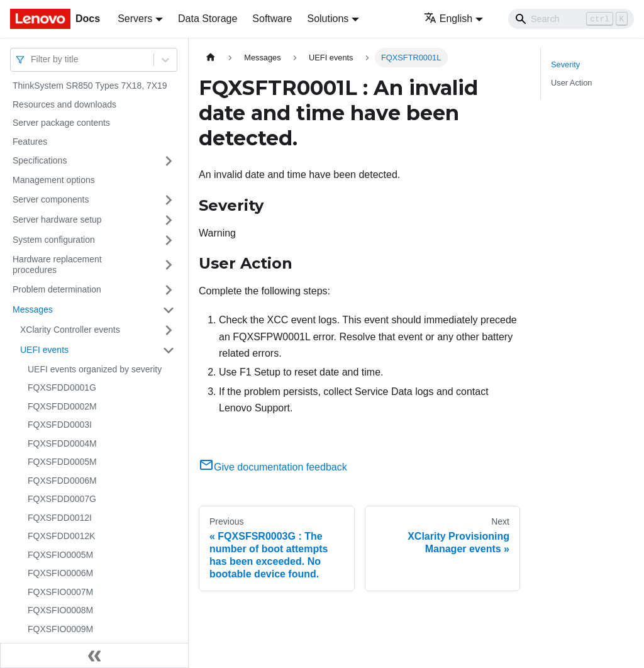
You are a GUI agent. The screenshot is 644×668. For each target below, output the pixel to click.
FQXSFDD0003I (60, 425)
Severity (565, 64)
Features (30, 142)
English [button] (448, 19)
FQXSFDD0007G (62, 499)
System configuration (54, 240)
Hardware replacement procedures (57, 265)
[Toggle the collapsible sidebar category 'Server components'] (169, 200)
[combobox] (32, 59)
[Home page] (211, 58)
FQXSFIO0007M (60, 592)
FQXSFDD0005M (62, 462)
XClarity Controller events (70, 330)
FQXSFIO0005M (60, 555)
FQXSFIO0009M (60, 629)
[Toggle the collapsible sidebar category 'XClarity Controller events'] (169, 330)
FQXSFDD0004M (62, 443)
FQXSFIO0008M (60, 610)
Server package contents (61, 123)
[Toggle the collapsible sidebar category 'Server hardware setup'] (169, 220)
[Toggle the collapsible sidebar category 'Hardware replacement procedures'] (169, 265)
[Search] (571, 19)
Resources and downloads (64, 104)
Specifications (40, 160)
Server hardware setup (57, 220)
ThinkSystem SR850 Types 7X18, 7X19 (90, 86)
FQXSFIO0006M (60, 573)
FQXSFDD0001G (62, 387)
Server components (51, 199)
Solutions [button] (328, 19)
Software (272, 19)
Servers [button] (135, 19)
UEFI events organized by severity (95, 369)
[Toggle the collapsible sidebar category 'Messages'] (169, 310)
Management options (54, 180)
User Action (571, 83)
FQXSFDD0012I (60, 518)
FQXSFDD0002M (62, 406)
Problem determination (57, 289)
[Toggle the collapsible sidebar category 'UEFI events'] (169, 350)
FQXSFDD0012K (61, 536)
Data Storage (208, 19)
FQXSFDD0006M (62, 481)
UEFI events (44, 350)
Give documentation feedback (273, 467)
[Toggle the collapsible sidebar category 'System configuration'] (169, 240)
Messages (33, 309)
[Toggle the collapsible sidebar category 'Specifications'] (169, 161)
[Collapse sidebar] (94, 655)
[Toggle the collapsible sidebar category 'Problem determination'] (169, 290)
